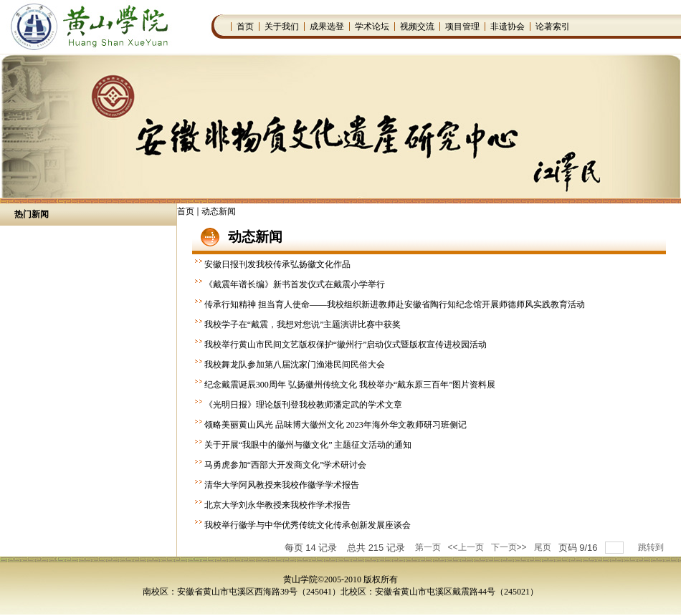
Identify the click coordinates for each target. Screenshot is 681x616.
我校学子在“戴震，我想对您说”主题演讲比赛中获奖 (303, 324)
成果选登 (327, 27)
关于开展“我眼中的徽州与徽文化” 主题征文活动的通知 (308, 445)
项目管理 (462, 27)
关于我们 (282, 27)
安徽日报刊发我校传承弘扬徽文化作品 (277, 264)
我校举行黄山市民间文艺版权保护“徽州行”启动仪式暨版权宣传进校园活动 (346, 345)
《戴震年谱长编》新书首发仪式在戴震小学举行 (295, 284)
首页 (245, 27)
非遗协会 (508, 27)
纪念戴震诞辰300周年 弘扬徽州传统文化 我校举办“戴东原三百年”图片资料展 (350, 385)
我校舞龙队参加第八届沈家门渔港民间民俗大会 (295, 365)
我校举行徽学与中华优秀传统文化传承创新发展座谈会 (308, 525)
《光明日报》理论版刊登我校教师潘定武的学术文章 (303, 405)
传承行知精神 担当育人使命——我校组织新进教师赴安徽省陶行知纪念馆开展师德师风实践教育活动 (395, 304)
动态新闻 (219, 211)
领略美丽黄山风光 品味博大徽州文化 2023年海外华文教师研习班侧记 (335, 425)
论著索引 (553, 27)
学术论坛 (372, 27)
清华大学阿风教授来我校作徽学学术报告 (282, 485)
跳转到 (652, 547)
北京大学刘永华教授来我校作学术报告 (277, 505)
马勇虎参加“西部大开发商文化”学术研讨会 (286, 465)
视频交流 (417, 27)
